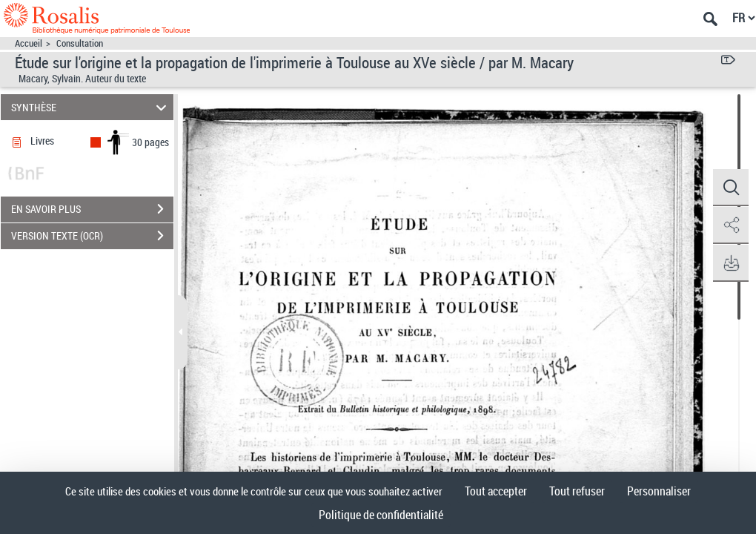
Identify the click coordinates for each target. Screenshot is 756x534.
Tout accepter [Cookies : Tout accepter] (496, 491)
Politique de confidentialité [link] (381, 515)
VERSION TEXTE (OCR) (92, 236)
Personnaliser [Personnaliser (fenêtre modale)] (659, 491)
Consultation (80, 43)
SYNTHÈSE (91, 107)
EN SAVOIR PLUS (92, 209)
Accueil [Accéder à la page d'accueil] (29, 43)
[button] (730, 188)
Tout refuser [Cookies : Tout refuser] (577, 491)
